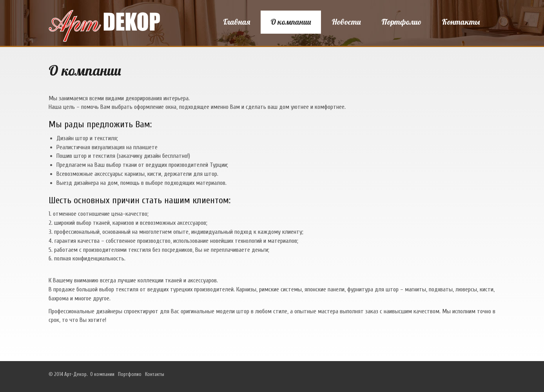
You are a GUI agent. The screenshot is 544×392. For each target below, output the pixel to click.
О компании (291, 22)
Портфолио (401, 22)
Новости (346, 22)
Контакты (461, 22)
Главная (237, 22)
